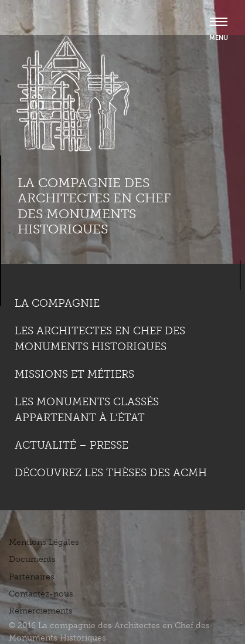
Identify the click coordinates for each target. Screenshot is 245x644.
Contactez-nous (41, 594)
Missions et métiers (74, 374)
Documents (32, 559)
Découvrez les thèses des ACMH (111, 473)
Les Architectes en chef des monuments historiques (100, 339)
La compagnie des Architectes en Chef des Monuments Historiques (94, 206)
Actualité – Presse (72, 445)
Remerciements (41, 611)
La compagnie (57, 303)
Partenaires (32, 577)
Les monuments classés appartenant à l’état (87, 410)
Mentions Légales (44, 542)
